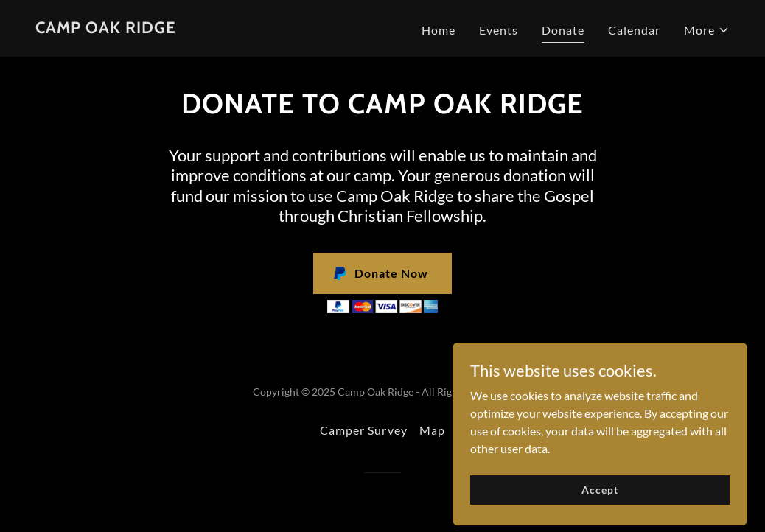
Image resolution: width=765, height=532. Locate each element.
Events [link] (499, 30)
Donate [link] (563, 30)
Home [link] (439, 30)
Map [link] (432, 430)
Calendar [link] (634, 30)
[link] (106, 28)
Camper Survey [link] (363, 430)
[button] (707, 30)
